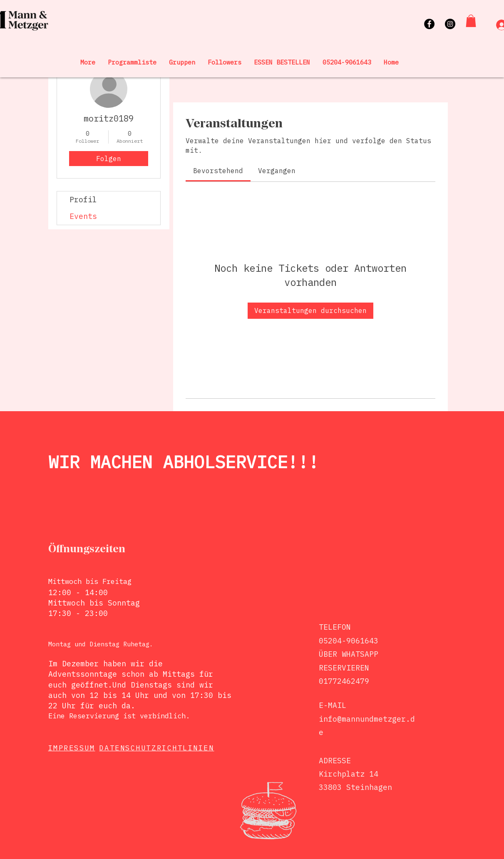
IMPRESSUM (72, 748)
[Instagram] (450, 24)
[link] (218, 171)
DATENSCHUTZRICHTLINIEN (156, 748)
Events (83, 216)
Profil (83, 200)
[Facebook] (429, 24)
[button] (471, 21)
